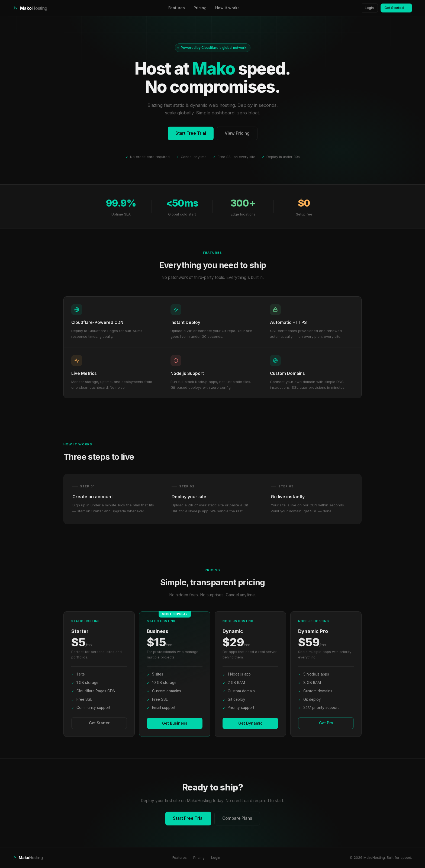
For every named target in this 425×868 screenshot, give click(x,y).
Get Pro (326, 723)
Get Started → (396, 8)
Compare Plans (237, 818)
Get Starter (99, 723)
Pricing (200, 8)
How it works (227, 8)
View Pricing (237, 133)
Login (369, 8)
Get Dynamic (250, 723)
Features (177, 8)
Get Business (175, 723)
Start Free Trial (191, 133)
